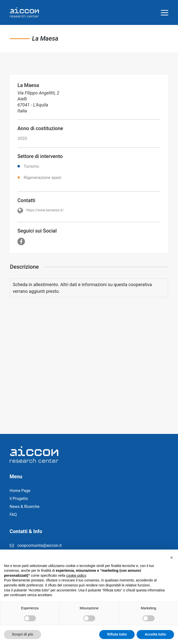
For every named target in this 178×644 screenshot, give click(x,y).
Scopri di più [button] (23, 634)
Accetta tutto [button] (155, 634)
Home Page (20, 491)
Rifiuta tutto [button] (117, 634)
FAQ (13, 515)
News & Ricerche (25, 507)
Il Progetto (19, 499)
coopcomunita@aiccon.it (40, 545)
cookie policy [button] (76, 575)
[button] (172, 558)
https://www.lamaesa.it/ (45, 210)
